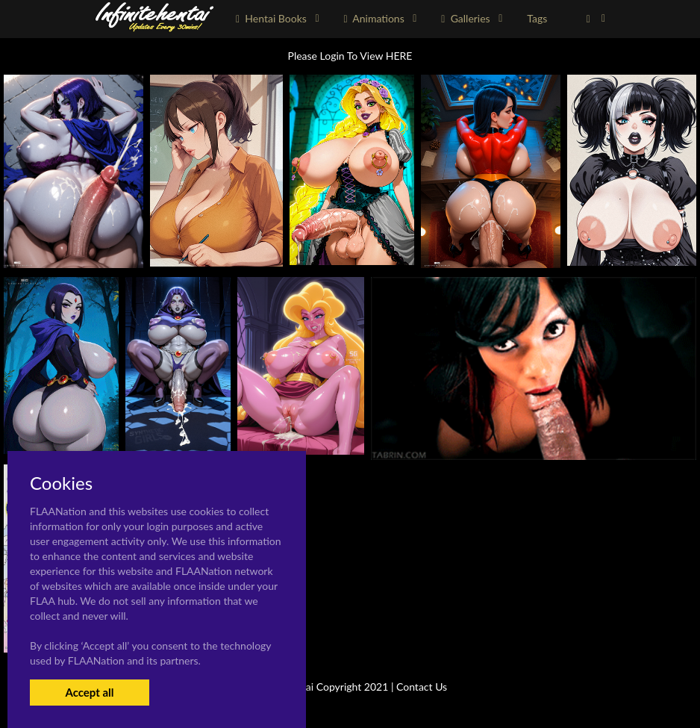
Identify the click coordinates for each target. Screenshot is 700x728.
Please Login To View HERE (350, 56)
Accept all (89, 692)
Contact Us (422, 687)
